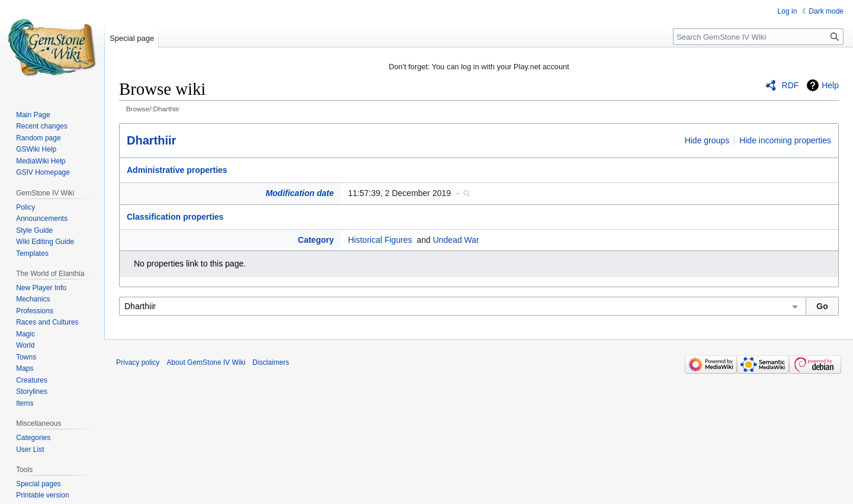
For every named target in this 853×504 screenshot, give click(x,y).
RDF (791, 85)
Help (830, 85)
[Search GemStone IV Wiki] (758, 37)
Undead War (456, 240)
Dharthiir (151, 140)
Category (316, 240)
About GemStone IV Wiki (206, 362)
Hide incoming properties (785, 140)
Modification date (299, 193)
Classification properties (175, 217)
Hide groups (707, 140)
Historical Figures (380, 240)
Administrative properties (177, 170)
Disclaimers (271, 362)
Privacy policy (138, 362)
